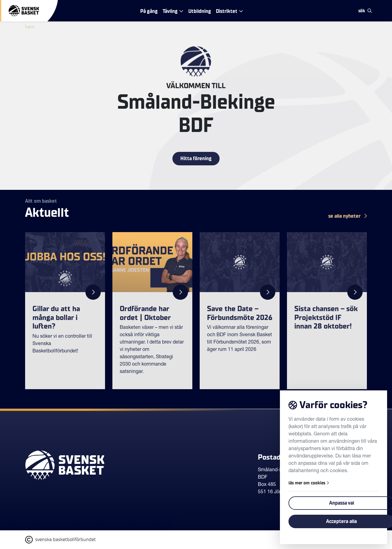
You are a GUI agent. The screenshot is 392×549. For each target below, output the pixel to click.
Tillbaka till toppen (341, 429)
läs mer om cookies (309, 483)
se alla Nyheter (348, 216)
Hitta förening (196, 159)
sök (365, 11)
